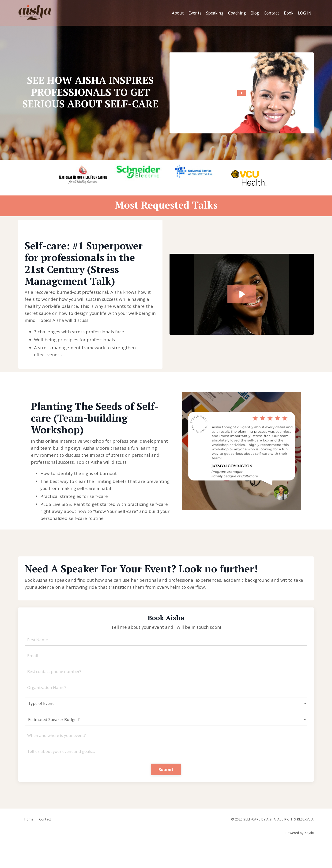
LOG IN (304, 13)
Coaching (234, 13)
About (172, 13)
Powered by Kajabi (300, 856)
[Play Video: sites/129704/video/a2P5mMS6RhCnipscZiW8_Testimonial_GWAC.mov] (242, 297)
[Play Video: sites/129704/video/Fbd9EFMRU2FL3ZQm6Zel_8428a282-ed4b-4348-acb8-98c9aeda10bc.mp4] (242, 93)
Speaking (210, 13)
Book (287, 13)
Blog (252, 13)
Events (190, 13)
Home (29, 842)
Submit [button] (166, 792)
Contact (269, 13)
